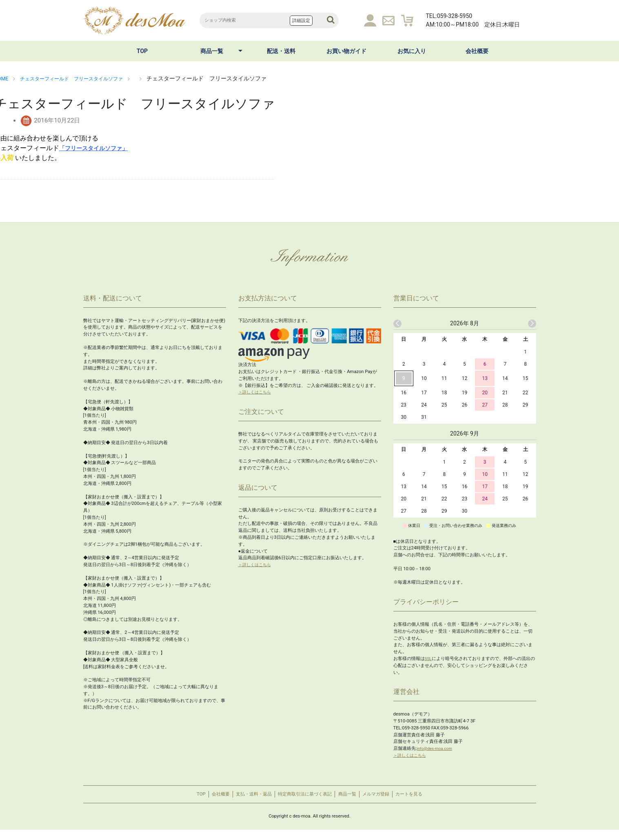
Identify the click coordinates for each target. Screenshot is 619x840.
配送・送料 (281, 51)
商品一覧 (212, 51)
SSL (429, 659)
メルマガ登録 (394, 799)
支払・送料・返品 (240, 799)
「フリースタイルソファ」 (98, 148)
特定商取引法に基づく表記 (304, 799)
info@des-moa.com (437, 748)
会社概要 (477, 51)
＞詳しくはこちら (256, 392)
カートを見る (436, 799)
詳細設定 (301, 21)
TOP (142, 51)
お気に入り (412, 51)
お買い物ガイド (346, 51)
